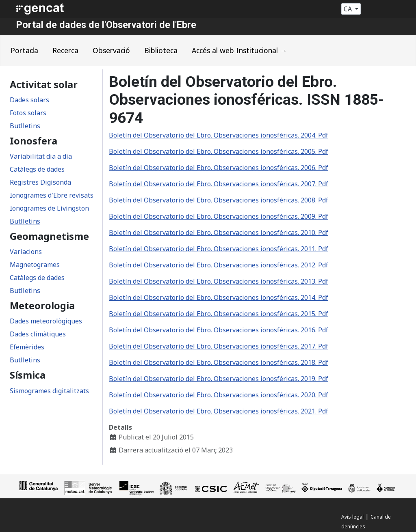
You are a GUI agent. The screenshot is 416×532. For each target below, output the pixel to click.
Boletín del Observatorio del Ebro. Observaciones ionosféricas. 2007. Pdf (219, 184)
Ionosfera (34, 141)
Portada (24, 50)
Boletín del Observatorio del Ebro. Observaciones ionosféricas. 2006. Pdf (219, 168)
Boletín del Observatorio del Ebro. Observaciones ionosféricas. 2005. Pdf (219, 151)
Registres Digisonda (40, 182)
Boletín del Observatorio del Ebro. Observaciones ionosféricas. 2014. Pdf (219, 297)
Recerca (65, 50)
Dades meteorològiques (46, 321)
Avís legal (352, 517)
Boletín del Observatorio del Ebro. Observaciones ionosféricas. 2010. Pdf (219, 233)
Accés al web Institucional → (239, 50)
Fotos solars (28, 113)
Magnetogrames (35, 265)
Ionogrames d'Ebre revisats (52, 195)
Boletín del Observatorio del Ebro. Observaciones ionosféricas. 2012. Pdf (219, 265)
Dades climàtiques (38, 334)
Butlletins (25, 126)
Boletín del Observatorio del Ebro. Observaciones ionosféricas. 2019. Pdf (219, 379)
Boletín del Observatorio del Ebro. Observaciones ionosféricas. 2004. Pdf (219, 135)
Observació (111, 50)
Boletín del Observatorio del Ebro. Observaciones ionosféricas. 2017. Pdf (219, 346)
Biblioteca (161, 50)
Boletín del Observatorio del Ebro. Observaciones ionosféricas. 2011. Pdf (219, 249)
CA (349, 9)
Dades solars (29, 100)
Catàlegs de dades (37, 169)
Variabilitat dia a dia (41, 156)
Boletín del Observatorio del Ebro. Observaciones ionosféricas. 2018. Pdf (219, 362)
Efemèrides (27, 347)
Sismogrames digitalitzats (49, 391)
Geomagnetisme (49, 236)
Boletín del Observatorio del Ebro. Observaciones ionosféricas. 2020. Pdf (219, 395)
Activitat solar (44, 84)
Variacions (26, 252)
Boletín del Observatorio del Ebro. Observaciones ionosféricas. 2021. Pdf (219, 411)
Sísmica (28, 375)
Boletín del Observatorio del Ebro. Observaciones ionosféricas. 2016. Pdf (219, 330)
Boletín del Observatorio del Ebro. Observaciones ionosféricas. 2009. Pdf (219, 216)
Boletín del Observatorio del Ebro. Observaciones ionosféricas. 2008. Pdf (219, 200)
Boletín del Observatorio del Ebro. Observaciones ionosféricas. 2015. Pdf (219, 314)
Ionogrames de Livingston (49, 208)
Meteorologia (42, 306)
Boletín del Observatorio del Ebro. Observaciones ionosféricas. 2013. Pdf (219, 281)
